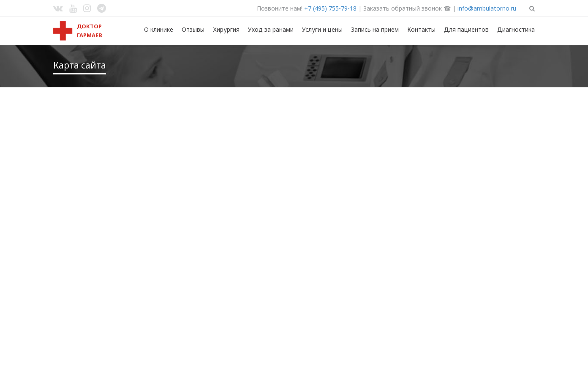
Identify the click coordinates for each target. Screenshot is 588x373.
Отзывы (193, 29)
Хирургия (226, 29)
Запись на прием (375, 29)
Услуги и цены (322, 29)
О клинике (159, 29)
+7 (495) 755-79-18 (330, 8)
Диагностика (516, 29)
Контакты (421, 29)
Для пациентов (466, 29)
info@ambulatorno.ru (487, 8)
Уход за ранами (271, 29)
